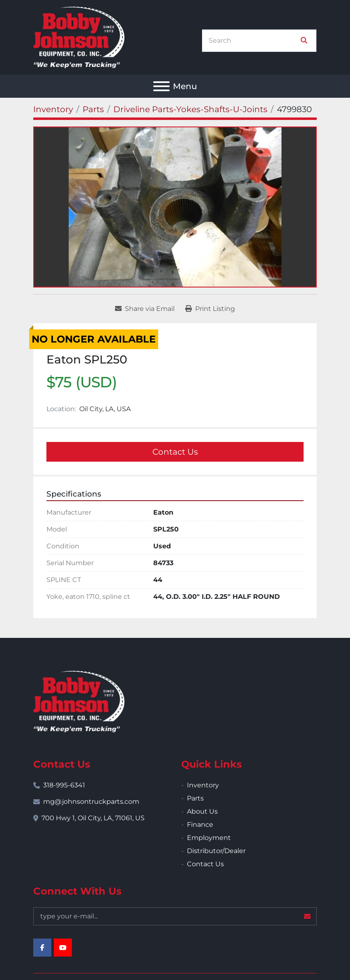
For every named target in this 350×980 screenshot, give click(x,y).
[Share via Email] (145, 309)
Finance (200, 825)
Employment (209, 838)
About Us (202, 811)
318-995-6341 (64, 785)
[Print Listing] (210, 309)
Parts (195, 798)
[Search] (253, 41)
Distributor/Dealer (216, 851)
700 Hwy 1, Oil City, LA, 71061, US (93, 818)
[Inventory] (53, 109)
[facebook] (42, 948)
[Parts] (93, 109)
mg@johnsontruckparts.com (91, 802)
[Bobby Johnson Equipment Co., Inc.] (79, 701)
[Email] (175, 916)
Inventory (203, 785)
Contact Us (175, 452)
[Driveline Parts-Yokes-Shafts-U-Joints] (190, 109)
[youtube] (63, 948)
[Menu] (161, 86)
